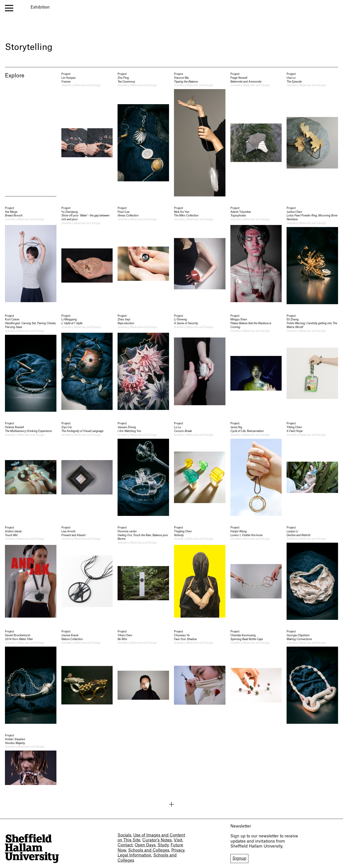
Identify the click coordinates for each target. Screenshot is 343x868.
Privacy (178, 850)
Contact (125, 845)
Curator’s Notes (157, 840)
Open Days (145, 845)
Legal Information (134, 855)
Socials (124, 835)
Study (163, 845)
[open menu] (9, 8)
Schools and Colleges (149, 850)
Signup (239, 858)
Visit (178, 840)
